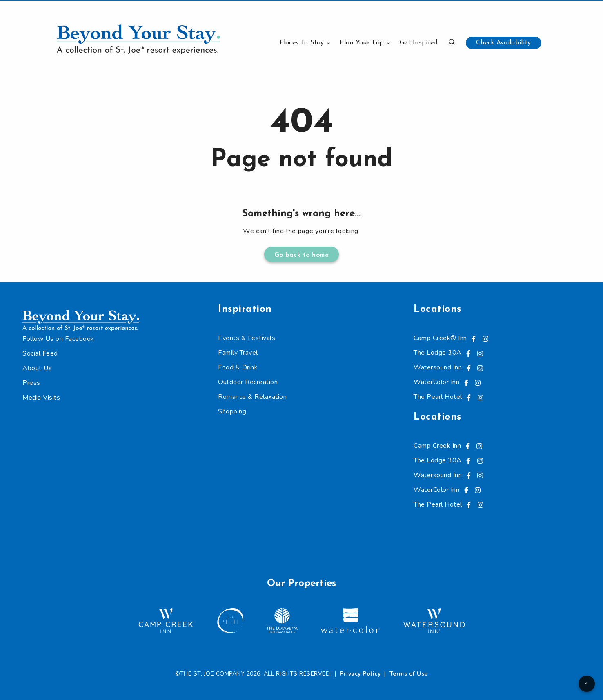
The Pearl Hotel (438, 397)
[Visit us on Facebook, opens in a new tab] (474, 338)
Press (31, 383)
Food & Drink (238, 367)
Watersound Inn (438, 367)
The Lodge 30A (438, 353)
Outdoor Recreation (248, 382)
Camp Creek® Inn (440, 338)
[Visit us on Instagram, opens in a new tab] (485, 338)
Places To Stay (302, 43)
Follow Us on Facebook (58, 339)
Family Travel (238, 353)
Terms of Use (409, 674)
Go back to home (302, 255)
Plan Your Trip (362, 43)
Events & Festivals (247, 338)
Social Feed (40, 353)
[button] (452, 42)
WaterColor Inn (436, 382)
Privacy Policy (360, 674)
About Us (37, 368)
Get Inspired (419, 43)
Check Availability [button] (503, 43)
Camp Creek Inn (437, 446)
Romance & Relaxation (252, 397)
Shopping (232, 411)
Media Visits (41, 398)
